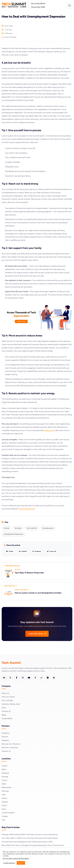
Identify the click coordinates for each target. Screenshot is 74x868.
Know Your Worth (10, 37)
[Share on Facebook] (37, 551)
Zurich (4, 806)
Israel (4, 809)
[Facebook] (17, 678)
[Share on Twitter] (10, 551)
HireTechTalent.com (27, 509)
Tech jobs (18, 528)
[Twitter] (10, 678)
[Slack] (54, 678)
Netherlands (7, 788)
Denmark (5, 791)
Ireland (4, 798)
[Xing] (35, 678)
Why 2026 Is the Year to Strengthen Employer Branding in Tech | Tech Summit (33, 845)
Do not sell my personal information (16, 858)
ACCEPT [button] (21, 863)
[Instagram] (23, 678)
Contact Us (6, 711)
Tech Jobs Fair (32, 528)
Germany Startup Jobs (11, 704)
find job (6, 528)
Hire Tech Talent (8, 697)
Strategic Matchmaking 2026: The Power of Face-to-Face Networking (30, 835)
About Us (5, 693)
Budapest (5, 773)
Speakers (5, 740)
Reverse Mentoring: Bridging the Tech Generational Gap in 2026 (27, 842)
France (4, 780)
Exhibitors (6, 733)
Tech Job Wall (7, 701)
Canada (5, 816)
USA (3, 820)
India (4, 795)
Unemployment (48, 528)
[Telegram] (48, 678)
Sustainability (7, 719)
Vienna (4, 766)
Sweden (5, 802)
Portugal (5, 777)
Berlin (4, 769)
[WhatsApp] (42, 678)
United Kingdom (8, 813)
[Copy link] (51, 551)
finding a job (49, 430)
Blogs (4, 715)
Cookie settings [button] (9, 863)
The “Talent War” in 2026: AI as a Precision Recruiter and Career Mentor (30, 838)
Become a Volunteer (10, 748)
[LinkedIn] (4, 678)
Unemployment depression (13, 534)
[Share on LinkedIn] (23, 551)
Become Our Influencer (11, 744)
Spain (4, 784)
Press (4, 708)
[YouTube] (29, 678)
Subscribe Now (37, 634)
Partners (5, 737)
